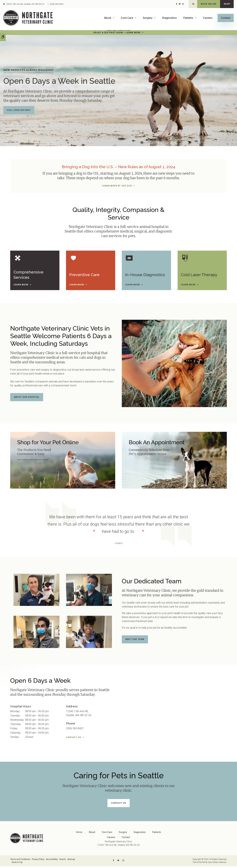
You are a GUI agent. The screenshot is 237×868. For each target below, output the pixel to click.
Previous (11, 534)
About (108, 18)
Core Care (127, 18)
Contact (226, 18)
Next (226, 534)
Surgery (148, 18)
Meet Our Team (135, 642)
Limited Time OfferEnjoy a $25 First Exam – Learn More (117, 31)
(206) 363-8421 (57, 4)
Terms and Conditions (20, 861)
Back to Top (17, 864)
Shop (227, 4)
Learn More (22, 286)
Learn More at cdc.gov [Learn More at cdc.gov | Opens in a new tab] (117, 186)
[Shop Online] (63, 462)
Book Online (209, 4)
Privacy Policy (38, 861)
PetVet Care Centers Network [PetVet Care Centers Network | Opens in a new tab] (214, 864)
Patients (188, 18)
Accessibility (52, 861)
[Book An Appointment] (174, 462)
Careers (208, 18)
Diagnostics (169, 18)
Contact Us (73, 740)
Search (63, 861)
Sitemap (71, 861)
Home (79, 834)
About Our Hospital (27, 400)
